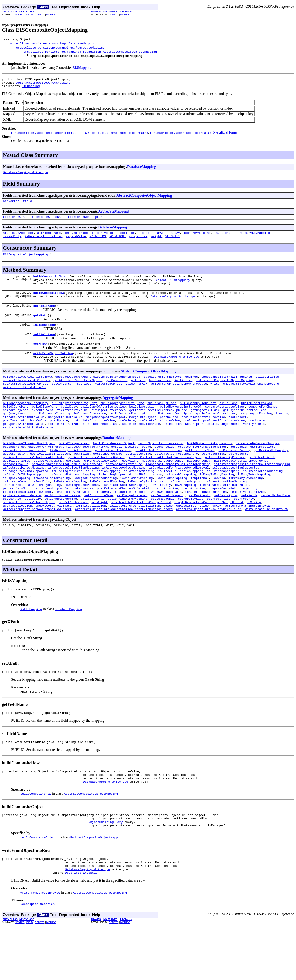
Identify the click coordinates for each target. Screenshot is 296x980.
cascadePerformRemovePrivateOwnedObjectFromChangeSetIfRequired (83, 472)
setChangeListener (132, 530)
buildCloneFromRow (257, 422)
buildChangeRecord (74, 467)
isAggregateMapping (256, 434)
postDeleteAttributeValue (203, 438)
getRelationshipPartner (225, 484)
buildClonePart (16, 426)
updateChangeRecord (223, 447)
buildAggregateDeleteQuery (26, 422)
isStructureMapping (185, 513)
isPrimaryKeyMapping (253, 238)
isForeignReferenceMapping (72, 505)
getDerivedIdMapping (271, 476)
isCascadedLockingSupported (236, 496)
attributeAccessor (18, 238)
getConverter (117, 397)
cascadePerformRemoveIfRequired (171, 393)
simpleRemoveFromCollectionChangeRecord (209, 538)
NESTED (20, 15)
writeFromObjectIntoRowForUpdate (179, 401)
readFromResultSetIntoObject (27, 526)
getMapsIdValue (138, 480)
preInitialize (193, 521)
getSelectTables (17, 488)
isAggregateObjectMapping (124, 496)
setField (84, 401)
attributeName (49, 238)
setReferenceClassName (141, 447)
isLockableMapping (181, 505)
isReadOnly (12, 242)
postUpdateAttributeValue (93, 442)
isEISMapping (44, 337)
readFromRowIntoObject (74, 526)
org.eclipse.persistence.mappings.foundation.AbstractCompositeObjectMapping (90, 52)
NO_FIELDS (98, 242)
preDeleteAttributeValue (159, 442)
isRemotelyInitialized (44, 242)
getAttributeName (200, 476)
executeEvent (43, 430)
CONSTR (40, 15)
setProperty (244, 534)
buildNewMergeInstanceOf (181, 426)
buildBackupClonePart (198, 422)
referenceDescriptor (85, 222)
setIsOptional (92, 534)
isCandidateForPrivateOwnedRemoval (179, 496)
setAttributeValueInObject (26, 401)
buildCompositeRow (48, 302)
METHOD (51, 15)
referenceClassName (48, 222)
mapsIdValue (76, 242)
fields (144, 238)
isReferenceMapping (70, 513)
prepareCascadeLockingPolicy (233, 521)
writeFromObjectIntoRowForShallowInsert (37, 546)
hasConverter (160, 397)
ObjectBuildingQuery (173, 288)
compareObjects (16, 430)
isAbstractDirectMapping (24, 496)
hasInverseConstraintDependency (241, 488)
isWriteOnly (161, 517)
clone (146, 472)
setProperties (219, 534)
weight (156, 242)
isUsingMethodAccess (81, 517)
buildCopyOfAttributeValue (103, 426)
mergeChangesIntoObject (106, 438)
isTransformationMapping (226, 513)
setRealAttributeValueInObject (29, 538)
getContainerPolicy (234, 476)
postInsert (237, 438)
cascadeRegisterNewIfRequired (227, 393)
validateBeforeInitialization (135, 542)
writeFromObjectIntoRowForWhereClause (209, 546)
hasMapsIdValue (16, 492)
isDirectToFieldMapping (263, 501)
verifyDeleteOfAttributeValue (28, 451)
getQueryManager (17, 434)
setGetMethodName (276, 530)
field (27, 205)
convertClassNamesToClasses (26, 397)
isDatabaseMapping (139, 501)
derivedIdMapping (79, 238)
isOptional (223, 238)
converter (11, 205)
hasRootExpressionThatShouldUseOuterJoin (67, 492)
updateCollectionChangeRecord (28, 542)
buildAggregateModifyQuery (74, 422)
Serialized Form (225, 135)
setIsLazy (33, 534)
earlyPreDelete (263, 472)
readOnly (104, 526)
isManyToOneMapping (254, 505)
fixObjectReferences (108, 430)
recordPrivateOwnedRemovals (158, 526)
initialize (183, 397)
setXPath (40, 357)
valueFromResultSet (180, 542)
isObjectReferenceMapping (95, 509)
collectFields (267, 393)
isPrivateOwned (16, 513)
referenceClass (16, 222)
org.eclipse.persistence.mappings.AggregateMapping (60, 48)
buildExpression (143, 426)
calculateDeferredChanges (257, 467)
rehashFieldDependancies (206, 526)
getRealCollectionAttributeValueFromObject (164, 484)
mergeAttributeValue (65, 438)
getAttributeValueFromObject (78, 397)
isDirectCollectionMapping (181, 501)
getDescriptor (15, 480)
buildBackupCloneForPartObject (29, 467)
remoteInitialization (66, 447)
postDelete (169, 438)
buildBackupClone (162, 422)
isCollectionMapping (103, 501)
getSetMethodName (48, 488)
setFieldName (44, 347)
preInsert (191, 442)
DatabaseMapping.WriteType (26, 176)
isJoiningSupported (115, 505)
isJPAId (159, 238)
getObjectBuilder (205, 430)
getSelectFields (262, 484)
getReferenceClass (49, 434)
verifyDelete (254, 447)
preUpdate (256, 442)
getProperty (238, 480)
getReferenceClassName (87, 434)
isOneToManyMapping (136, 509)
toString (254, 538)
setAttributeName (99, 530)
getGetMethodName (108, 480)
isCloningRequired (67, 501)
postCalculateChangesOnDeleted (123, 521)
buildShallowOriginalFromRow (27, 393)
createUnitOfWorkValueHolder (202, 472)
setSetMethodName (73, 538)
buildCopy (69, 426)
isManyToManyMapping (217, 505)
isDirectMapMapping (223, 501)
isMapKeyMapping (197, 238)
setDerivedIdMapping (168, 530)
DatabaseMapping (142, 169)
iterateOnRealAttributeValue (224, 517)
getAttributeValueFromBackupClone (158, 430)
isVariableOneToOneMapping (125, 517)
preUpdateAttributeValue (24, 447)
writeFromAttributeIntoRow (247, 542)
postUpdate (59, 442)
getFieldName (44, 317)
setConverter (63, 401)
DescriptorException (82, 924)
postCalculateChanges (75, 521)
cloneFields (164, 472)
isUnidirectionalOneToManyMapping (32, 517)
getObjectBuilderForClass (245, 430)
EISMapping (82, 68)
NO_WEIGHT (117, 242)
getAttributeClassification (158, 476)
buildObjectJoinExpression (161, 467)
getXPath (40, 327)
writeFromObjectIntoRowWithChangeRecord (245, 401)
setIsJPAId (12, 534)
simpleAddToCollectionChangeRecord (141, 538)
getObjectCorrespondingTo (176, 480)
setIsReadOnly (163, 534)
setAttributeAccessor (62, 530)
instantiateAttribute (124, 492)
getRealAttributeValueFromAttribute (34, 484)
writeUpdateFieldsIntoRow (266, 546)
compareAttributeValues (225, 426)
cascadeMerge (14, 472)
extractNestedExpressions (25, 476)
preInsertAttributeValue (224, 442)
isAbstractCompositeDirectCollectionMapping (252, 492)
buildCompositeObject (51, 284)
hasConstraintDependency (163, 488)
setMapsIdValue (191, 534)
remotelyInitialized (247, 526)
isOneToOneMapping (172, 509)
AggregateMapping (113, 215)
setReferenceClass (103, 447)
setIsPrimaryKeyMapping (127, 534)
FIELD (30, 15)
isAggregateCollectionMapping (73, 496)
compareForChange (263, 426)
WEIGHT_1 (173, 242)
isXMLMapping (185, 517)
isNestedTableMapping (52, 509)
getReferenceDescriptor (129, 434)
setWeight (99, 538)
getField (138, 397)
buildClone (228, 422)
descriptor (126, 238)
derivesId (105, 238)
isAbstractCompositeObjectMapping (225, 397)
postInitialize (165, 521)
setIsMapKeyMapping (61, 534)
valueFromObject (109, 401)
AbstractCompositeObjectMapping (43, 85)
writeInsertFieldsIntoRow (25, 405)
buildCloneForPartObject (114, 467)
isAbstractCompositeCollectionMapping (178, 492)
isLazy (174, 238)
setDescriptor (226, 530)
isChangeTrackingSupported (26, 501)
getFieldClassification (50, 480)
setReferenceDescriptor (183, 447)
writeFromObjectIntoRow (53, 368)
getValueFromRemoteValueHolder (92, 488)
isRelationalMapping (107, 513)
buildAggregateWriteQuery (122, 422)
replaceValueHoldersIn (22, 530)
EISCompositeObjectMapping (26, 261)
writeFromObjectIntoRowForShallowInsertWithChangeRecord (124, 546)
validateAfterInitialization (82, 542)
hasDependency (199, 488)
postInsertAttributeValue (25, 442)
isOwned (219, 509)
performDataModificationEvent (28, 521)
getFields (81, 480)
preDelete (126, 442)
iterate (282, 434)
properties (138, 242)
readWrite (123, 526)
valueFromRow (136, 401)
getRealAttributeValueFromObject (96, 484)
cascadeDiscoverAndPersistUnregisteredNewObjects (98, 393)
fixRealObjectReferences (71, 476)
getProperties (213, 480)
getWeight (130, 488)
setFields (249, 530)
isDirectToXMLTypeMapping (25, 505)
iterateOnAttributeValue (24, 438)
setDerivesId (200, 530)
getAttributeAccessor (113, 476)
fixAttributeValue (72, 430)
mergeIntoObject (143, 438)
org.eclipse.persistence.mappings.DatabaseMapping (52, 44)
